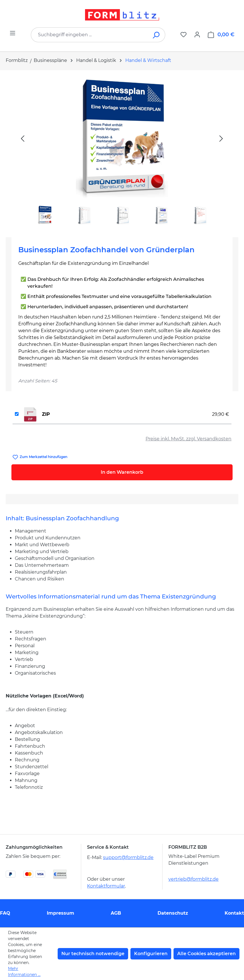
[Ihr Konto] (197, 35)
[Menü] (13, 33)
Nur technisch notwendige (93, 954)
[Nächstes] (221, 138)
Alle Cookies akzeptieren (206, 954)
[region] (122, 151)
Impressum (61, 913)
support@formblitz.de (128, 857)
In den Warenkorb (122, 472)
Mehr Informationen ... (24, 972)
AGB (116, 913)
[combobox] (89, 35)
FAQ (5, 913)
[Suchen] (157, 35)
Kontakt (234, 913)
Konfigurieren (151, 954)
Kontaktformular (106, 886)
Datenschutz (173, 913)
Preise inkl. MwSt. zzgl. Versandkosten (188, 439)
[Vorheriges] (23, 138)
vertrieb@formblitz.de (193, 879)
